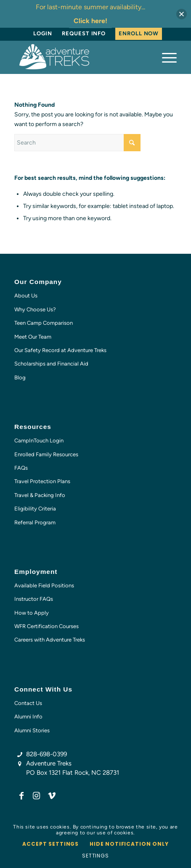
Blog (20, 377)
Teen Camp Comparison (44, 323)
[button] (182, 14)
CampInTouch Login (39, 441)
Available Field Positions (44, 585)
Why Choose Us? (35, 309)
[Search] (77, 143)
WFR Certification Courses (46, 626)
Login (43, 33)
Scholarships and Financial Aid (51, 364)
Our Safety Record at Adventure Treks (60, 350)
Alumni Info (28, 717)
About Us (26, 296)
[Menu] (165, 57)
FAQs (21, 468)
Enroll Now (139, 33)
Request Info (84, 33)
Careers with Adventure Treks (50, 640)
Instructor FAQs (34, 599)
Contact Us (28, 703)
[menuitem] (43, 34)
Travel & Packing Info (40, 495)
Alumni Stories (32, 730)
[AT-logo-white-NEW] (79, 57)
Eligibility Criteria (35, 509)
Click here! (90, 21)
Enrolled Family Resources (46, 454)
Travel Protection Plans (42, 481)
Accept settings (50, 844)
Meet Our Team (33, 337)
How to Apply (32, 613)
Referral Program (35, 522)
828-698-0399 (46, 754)
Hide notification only (129, 844)
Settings (95, 856)
